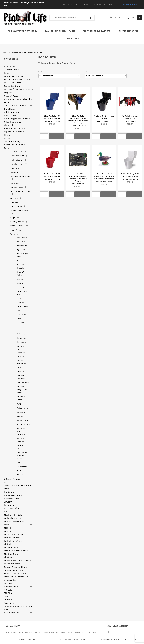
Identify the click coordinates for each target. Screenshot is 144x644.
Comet (20, 279)
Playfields (9, 557)
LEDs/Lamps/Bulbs (13, 508)
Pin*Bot (20, 404)
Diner (19, 298)
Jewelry (8, 502)
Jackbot (20, 356)
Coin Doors (10, 109)
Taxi (18, 463)
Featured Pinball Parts (15, 129)
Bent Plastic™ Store (14, 76)
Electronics (10, 125)
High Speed (22, 338)
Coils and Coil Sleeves (15, 106)
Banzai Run (22, 246)
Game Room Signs (13, 141)
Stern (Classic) (18, 226)
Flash (19, 319)
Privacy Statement (28, 640)
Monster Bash (23, 383)
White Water (22, 475)
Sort (87, 72)
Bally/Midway (17, 160)
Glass (7, 482)
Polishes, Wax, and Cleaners (18, 561)
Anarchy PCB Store (13, 70)
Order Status (51, 632)
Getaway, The (23, 334)
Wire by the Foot (12, 613)
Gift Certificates (12, 479)
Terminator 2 (23, 467)
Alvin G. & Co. (17, 152)
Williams (15, 234)
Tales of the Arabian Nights (22, 456)
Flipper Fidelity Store (14, 132)
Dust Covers (10, 115)
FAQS (38, 632)
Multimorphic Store (14, 534)
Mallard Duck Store (14, 518)
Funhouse (21, 330)
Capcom (15, 172)
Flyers (7, 135)
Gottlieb (14, 199)
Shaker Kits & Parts (13, 570)
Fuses (7, 138)
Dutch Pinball (17, 187)
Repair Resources (129, 31)
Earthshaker (22, 307)
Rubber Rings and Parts (16, 567)
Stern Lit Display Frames (16, 574)
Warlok (20, 471)
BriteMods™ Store (13, 83)
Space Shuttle (23, 420)
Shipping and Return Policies (73, 640)
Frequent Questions (102, 4)
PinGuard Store (12, 548)
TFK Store (9, 593)
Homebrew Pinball (13, 495)
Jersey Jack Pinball (19, 211)
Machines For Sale (13, 515)
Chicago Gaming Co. (20, 176)
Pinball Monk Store (13, 541)
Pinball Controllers (13, 538)
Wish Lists (67, 632)
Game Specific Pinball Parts (60, 31)
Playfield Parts (11, 554)
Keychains (9, 505)
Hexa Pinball (16, 207)
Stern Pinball (17, 230)
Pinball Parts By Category (23, 31)
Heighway (15, 203)
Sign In (115, 18)
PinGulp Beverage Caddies (17, 551)
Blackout (21, 261)
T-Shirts (8, 590)
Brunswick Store (12, 86)
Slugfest (20, 416)
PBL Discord (73, 39)
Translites (9, 603)
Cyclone (20, 287)
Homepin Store (12, 499)
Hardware (9, 492)
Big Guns (21, 250)
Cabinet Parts (11, 96)
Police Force (22, 408)
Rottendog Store (12, 564)
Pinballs (8, 544)
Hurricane (21, 342)
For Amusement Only (20, 191)
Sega (13, 218)
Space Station (23, 424)
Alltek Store (10, 67)
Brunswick (15, 168)
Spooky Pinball (17, 222)
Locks (7, 512)
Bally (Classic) (17, 156)
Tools (7, 596)
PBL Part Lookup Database (97, 31)
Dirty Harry (22, 302)
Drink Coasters (11, 112)
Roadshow (21, 412)
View (40, 72)
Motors (8, 531)
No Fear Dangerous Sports (22, 390)
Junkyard (21, 371)
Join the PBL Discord (86, 632)
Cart (134, 18)
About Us (68, 4)
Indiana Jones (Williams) (21, 349)
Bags (7, 73)
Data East (15, 183)
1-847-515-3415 (130, 4)
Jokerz (20, 367)
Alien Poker (22, 238)
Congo (20, 283)
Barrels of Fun (17, 164)
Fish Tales (21, 315)
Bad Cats (21, 242)
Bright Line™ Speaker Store (17, 80)
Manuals (8, 528)
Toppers (8, 600)
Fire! (19, 311)
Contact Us (82, 4)
